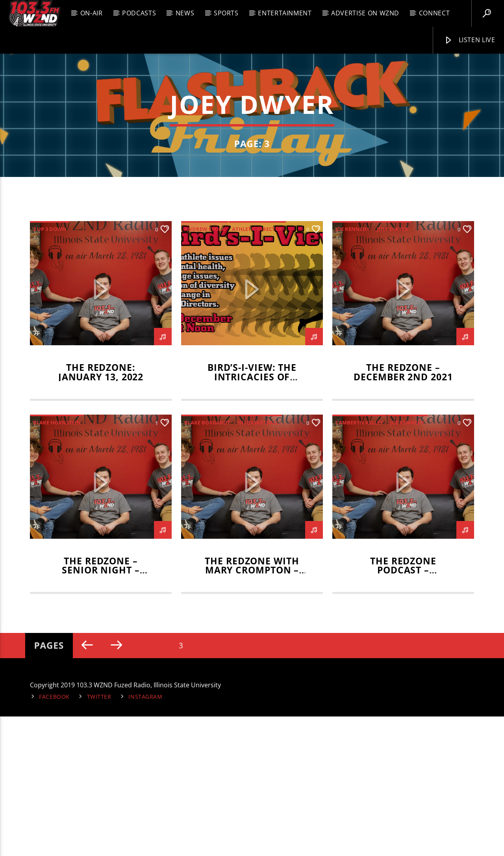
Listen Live (470, 40)
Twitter (99, 836)
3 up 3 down (50, 368)
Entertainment (285, 13)
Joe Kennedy (353, 368)
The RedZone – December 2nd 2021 (403, 512)
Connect (434, 13)
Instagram (145, 836)
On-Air (92, 13)
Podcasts (139, 13)
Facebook (54, 836)
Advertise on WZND (365, 13)
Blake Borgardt (207, 562)
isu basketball (258, 562)
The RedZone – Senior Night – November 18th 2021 (101, 710)
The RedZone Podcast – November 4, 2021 (403, 710)
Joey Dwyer (392, 368)
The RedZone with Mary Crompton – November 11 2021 (252, 710)
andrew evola (205, 368)
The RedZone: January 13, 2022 (101, 512)
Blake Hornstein (57, 562)
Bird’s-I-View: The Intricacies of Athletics (252, 516)
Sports (226, 13)
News (185, 13)
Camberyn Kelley (359, 562)
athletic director (257, 368)
